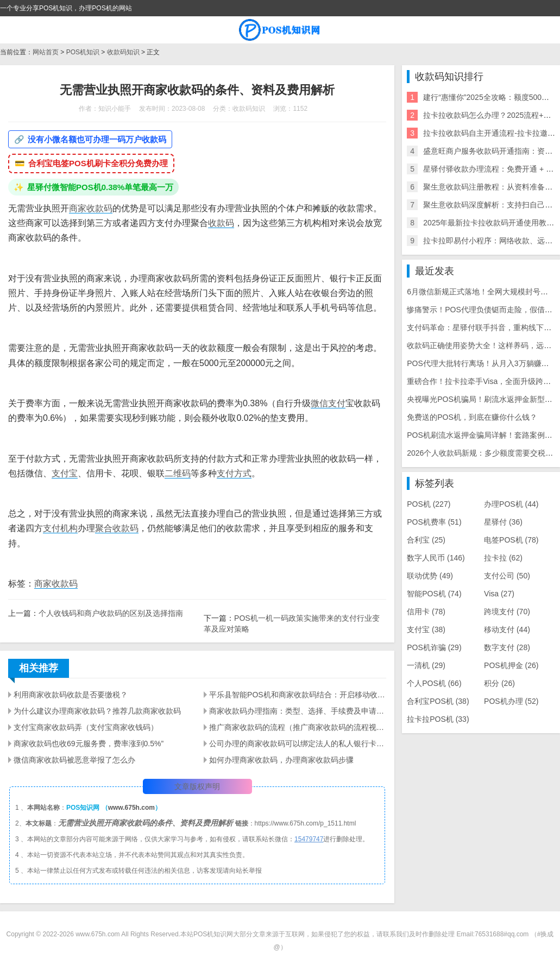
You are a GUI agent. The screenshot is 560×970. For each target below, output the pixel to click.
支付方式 (234, 473)
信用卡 (426, 612)
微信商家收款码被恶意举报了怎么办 (74, 760)
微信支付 (328, 403)
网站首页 (46, 52)
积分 (499, 683)
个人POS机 (434, 683)
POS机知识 (83, 52)
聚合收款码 (117, 528)
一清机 (426, 665)
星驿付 (503, 522)
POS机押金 (511, 665)
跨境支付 (507, 612)
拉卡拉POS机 (438, 719)
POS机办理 (511, 701)
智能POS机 (434, 594)
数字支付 (507, 647)
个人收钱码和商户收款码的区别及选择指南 (111, 613)
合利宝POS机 (438, 701)
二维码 (178, 473)
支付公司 (507, 576)
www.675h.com (131, 808)
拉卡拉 (503, 558)
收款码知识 (123, 52)
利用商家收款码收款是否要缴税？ (71, 695)
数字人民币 (436, 558)
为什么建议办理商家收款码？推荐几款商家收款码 (97, 711)
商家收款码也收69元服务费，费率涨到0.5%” (89, 744)
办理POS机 (511, 504)
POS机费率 (434, 522)
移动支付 (507, 629)
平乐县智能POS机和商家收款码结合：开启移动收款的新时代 (298, 695)
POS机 (429, 504)
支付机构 (60, 528)
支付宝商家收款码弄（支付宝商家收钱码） (86, 727)
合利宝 (426, 540)
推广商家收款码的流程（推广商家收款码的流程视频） (298, 727)
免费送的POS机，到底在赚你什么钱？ (472, 417)
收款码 (221, 223)
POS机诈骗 (434, 647)
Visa (499, 594)
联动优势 (430, 576)
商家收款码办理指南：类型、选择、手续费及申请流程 (298, 711)
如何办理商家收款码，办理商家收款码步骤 (281, 760)
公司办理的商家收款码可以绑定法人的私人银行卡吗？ (298, 744)
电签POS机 (511, 540)
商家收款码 (91, 208)
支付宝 (65, 473)
